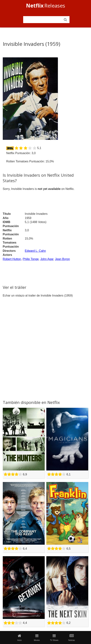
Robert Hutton (12, 259)
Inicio (19, 638)
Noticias (72, 638)
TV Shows (54, 638)
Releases (45, 5)
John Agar (47, 259)
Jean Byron (62, 259)
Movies (37, 638)
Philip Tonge (31, 259)
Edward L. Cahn (35, 251)
